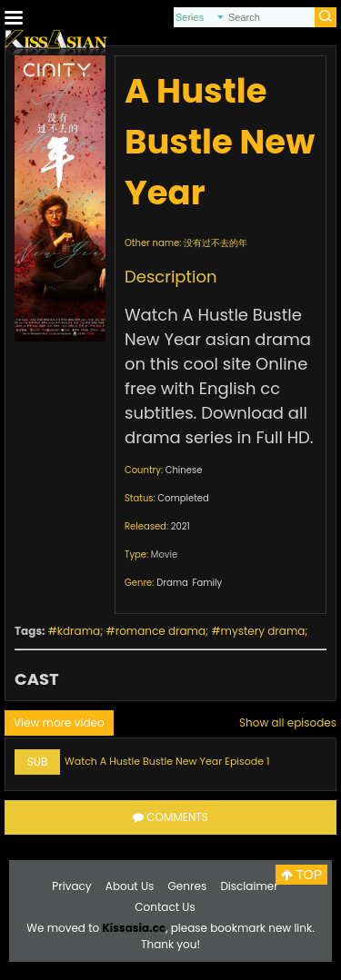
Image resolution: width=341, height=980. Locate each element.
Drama (172, 583)
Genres (188, 886)
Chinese (184, 470)
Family (207, 583)
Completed (183, 498)
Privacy (71, 886)
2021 (181, 526)
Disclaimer (249, 886)
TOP (301, 875)
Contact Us (165, 907)
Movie (164, 554)
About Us (130, 886)
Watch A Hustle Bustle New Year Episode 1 (167, 761)
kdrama (79, 631)
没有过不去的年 (216, 243)
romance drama (160, 631)
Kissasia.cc (134, 928)
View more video (59, 723)
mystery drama (263, 631)
